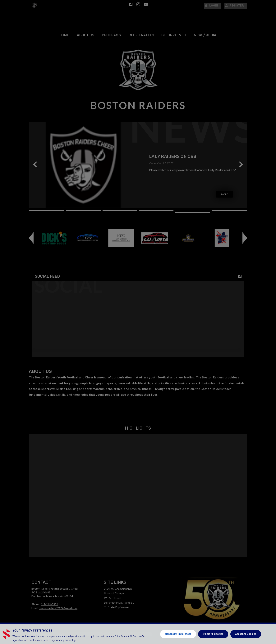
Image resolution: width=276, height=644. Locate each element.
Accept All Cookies (246, 634)
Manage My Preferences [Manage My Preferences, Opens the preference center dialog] (178, 634)
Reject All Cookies (213, 634)
